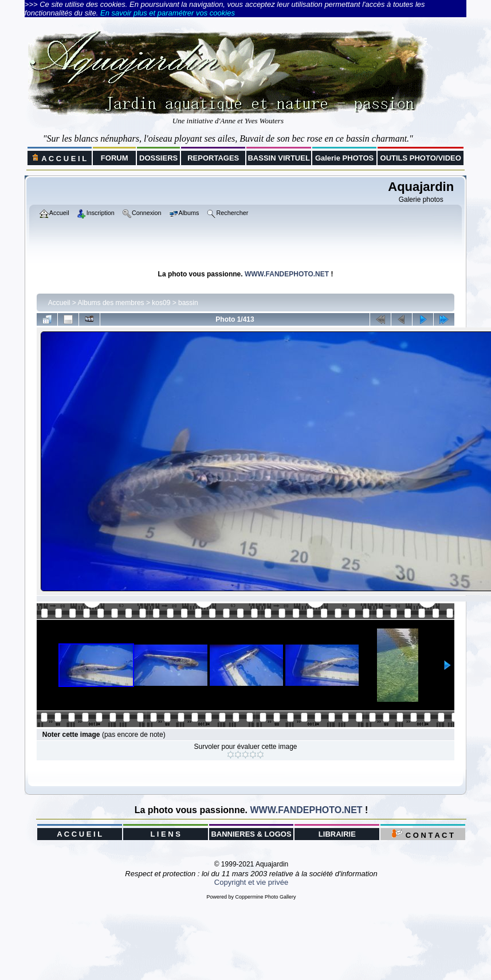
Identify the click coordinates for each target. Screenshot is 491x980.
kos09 (161, 303)
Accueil (59, 303)
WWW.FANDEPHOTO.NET (287, 274)
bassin (188, 303)
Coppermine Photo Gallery (265, 897)
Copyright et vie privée (251, 882)
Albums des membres (111, 303)
